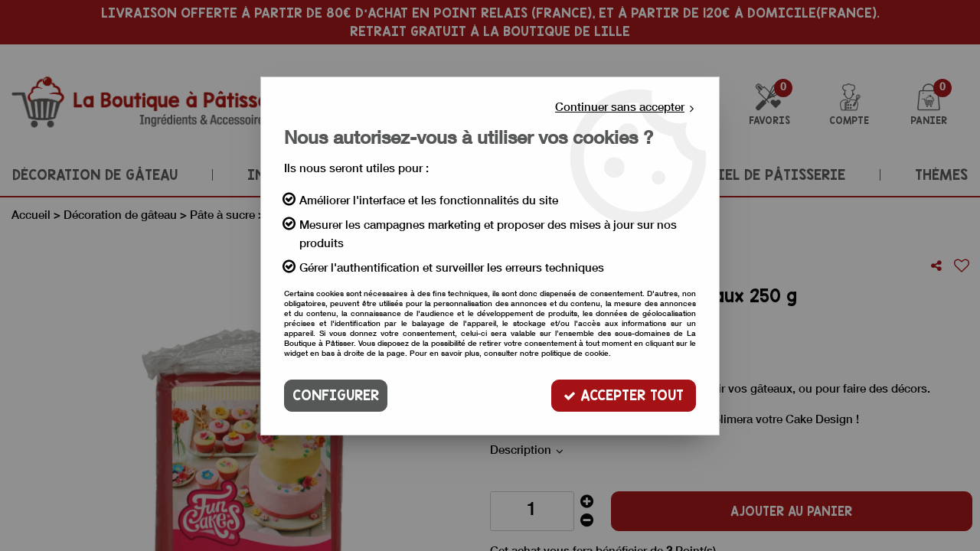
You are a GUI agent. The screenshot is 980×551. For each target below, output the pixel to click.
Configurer (336, 395)
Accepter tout (624, 395)
